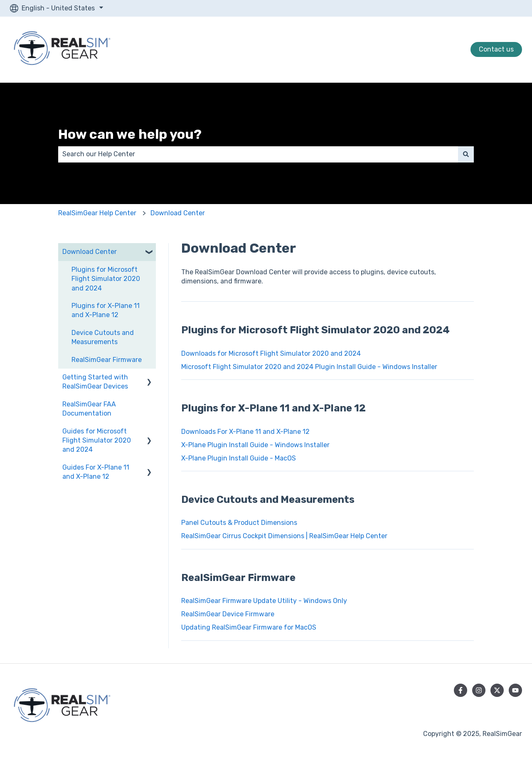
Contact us (496, 49)
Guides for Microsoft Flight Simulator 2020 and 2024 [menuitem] (97, 441)
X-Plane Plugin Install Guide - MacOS (239, 458)
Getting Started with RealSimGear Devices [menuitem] (95, 382)
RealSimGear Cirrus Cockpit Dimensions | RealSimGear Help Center (284, 536)
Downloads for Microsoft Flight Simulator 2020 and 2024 (271, 353)
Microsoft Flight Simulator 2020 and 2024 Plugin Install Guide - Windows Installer (309, 367)
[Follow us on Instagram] (479, 690)
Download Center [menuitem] (90, 252)
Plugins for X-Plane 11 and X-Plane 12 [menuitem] (106, 310)
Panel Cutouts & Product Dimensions (239, 523)
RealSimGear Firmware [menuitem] (107, 360)
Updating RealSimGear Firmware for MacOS (249, 627)
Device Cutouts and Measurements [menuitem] (103, 337)
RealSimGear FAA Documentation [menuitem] (89, 409)
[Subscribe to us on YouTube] (515, 690)
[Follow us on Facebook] (461, 690)
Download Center (178, 213)
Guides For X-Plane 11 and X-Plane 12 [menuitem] (96, 472)
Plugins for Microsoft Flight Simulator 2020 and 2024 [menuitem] (106, 279)
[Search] (466, 154)
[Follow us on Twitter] (497, 690)
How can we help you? (130, 134)
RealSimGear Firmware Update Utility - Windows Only (264, 601)
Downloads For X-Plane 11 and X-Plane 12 (245, 432)
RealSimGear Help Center (97, 213)
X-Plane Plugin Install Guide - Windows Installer (255, 445)
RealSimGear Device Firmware (229, 614)
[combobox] (258, 154)
